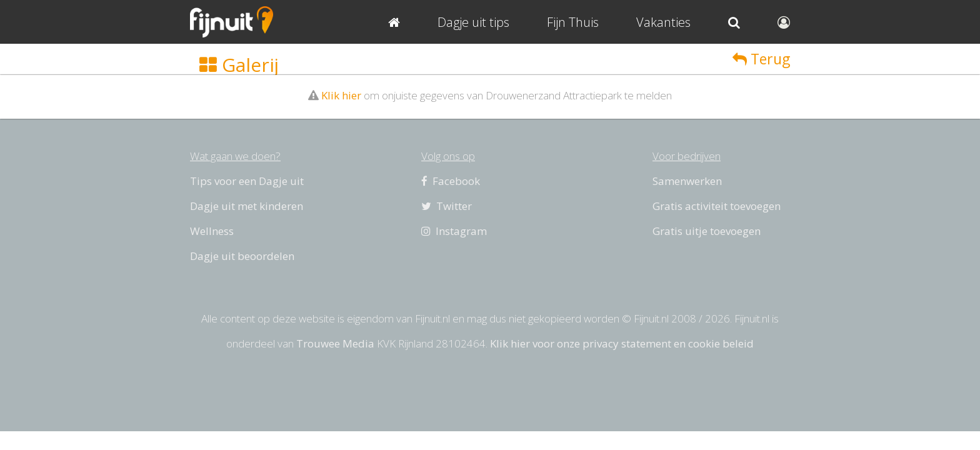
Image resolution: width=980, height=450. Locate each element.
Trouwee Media (335, 343)
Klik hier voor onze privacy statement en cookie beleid (622, 343)
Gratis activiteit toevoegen (717, 206)
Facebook (451, 181)
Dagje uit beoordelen (242, 256)
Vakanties (663, 22)
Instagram (454, 231)
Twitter (447, 206)
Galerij (239, 65)
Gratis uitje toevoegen (707, 231)
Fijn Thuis (573, 22)
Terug (761, 59)
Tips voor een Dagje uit (247, 181)
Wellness (212, 231)
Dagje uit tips (473, 22)
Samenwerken (687, 181)
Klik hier (341, 95)
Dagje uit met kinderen (247, 206)
